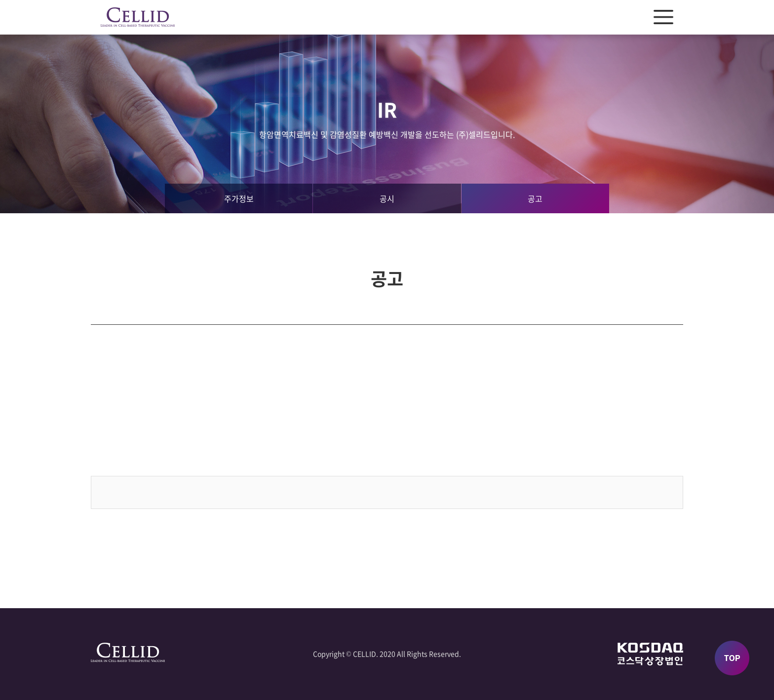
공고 (535, 198)
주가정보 (239, 198)
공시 (387, 198)
